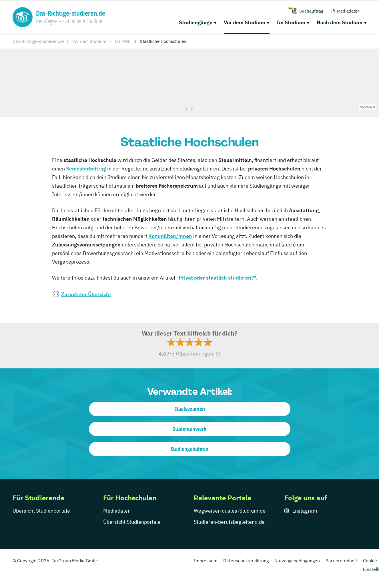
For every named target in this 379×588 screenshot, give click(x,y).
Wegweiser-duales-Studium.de (230, 511)
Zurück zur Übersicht (86, 294)
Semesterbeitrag (86, 169)
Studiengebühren (189, 449)
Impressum (206, 561)
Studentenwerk (190, 429)
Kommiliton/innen (170, 236)
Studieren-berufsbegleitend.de (229, 522)
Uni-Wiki (123, 41)
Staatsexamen (190, 409)
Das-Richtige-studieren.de (38, 41)
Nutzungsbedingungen (297, 561)
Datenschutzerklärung (246, 561)
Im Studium (291, 22)
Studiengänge (196, 22)
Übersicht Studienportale (41, 511)
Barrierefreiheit (341, 561)
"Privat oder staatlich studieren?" (216, 278)
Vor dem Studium (245, 22)
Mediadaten (117, 511)
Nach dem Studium (340, 22)
